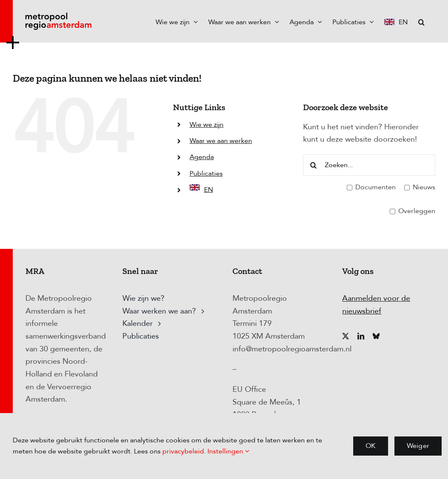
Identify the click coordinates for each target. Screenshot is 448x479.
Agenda (202, 157)
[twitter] (346, 336)
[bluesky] (376, 336)
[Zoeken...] (369, 165)
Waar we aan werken (221, 141)
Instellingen (228, 451)
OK (370, 446)
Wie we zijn (207, 125)
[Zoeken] (314, 165)
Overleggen (413, 211)
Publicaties (206, 174)
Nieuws (420, 188)
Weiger (418, 446)
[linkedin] (361, 336)
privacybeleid (183, 451)
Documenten (371, 188)
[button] (421, 21)
